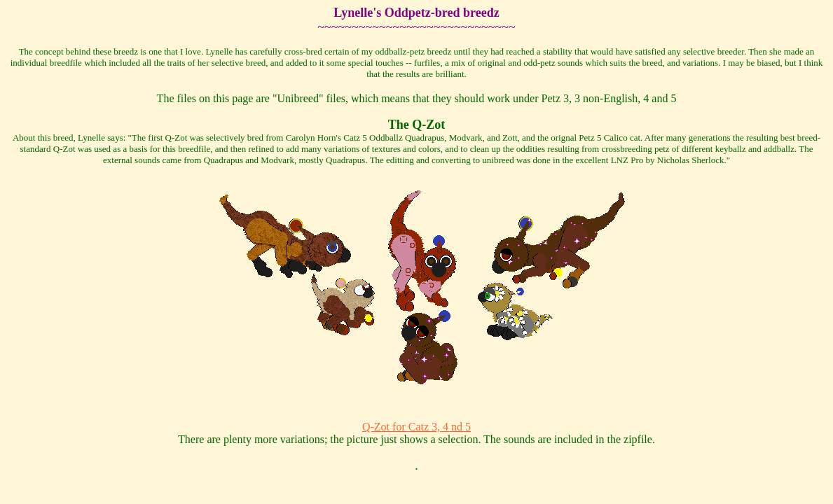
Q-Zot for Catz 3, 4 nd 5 (416, 427)
